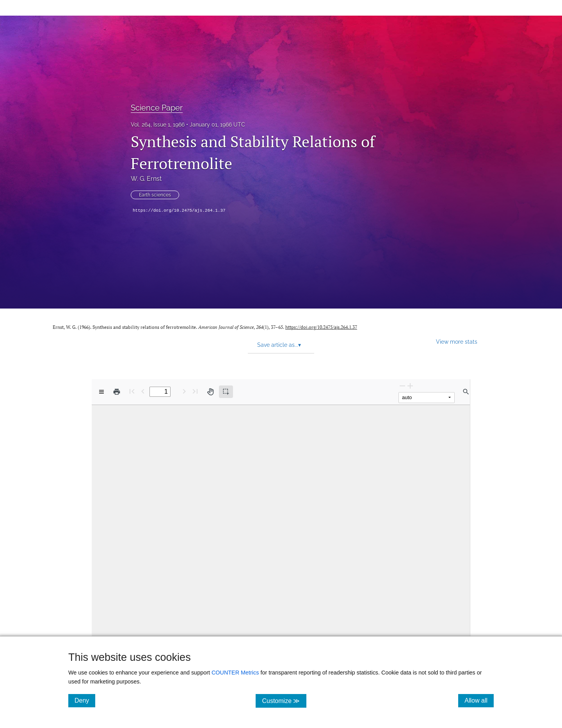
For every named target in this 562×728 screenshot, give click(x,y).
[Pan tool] (210, 392)
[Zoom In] (410, 386)
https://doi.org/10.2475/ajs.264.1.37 (179, 211)
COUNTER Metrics (235, 673)
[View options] (101, 392)
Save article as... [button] (279, 345)
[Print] (117, 392)
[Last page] (195, 391)
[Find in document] (466, 392)
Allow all (479, 700)
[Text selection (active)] (226, 392)
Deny (85, 700)
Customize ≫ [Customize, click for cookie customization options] (284, 700)
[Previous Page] (143, 391)
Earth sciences (155, 195)
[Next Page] (184, 391)
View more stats (457, 342)
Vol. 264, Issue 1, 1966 (158, 125)
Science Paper (157, 108)
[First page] (132, 391)
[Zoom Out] (402, 386)
